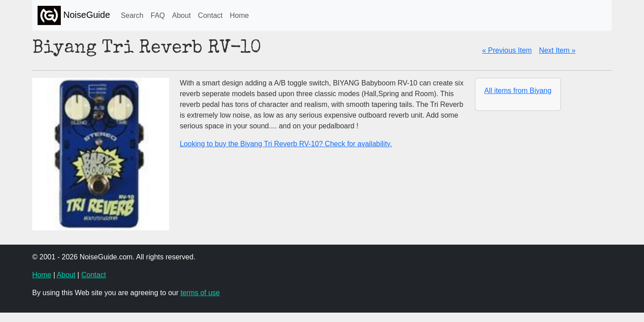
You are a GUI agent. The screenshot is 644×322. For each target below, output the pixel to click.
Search (132, 15)
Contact (210, 15)
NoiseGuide (74, 15)
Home (239, 15)
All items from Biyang (518, 91)
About (182, 15)
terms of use (200, 293)
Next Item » (557, 50)
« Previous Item (507, 50)
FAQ (158, 15)
